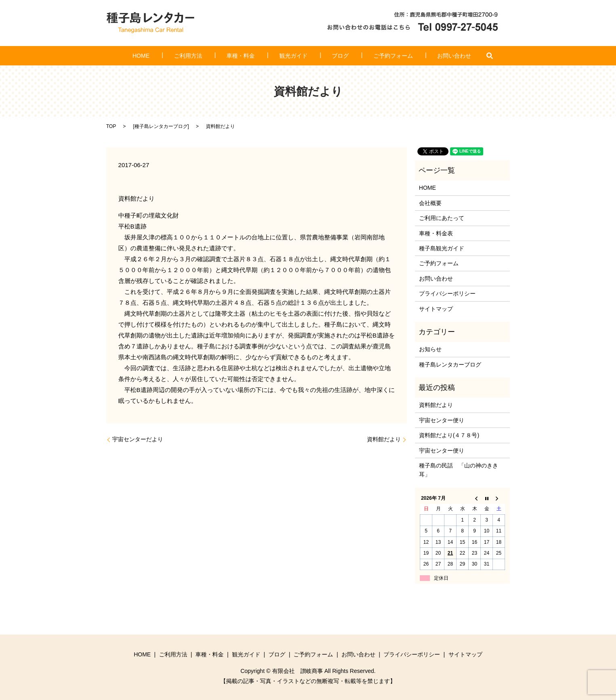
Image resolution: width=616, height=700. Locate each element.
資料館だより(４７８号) (449, 435)
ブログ (330, 56)
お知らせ (430, 349)
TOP (111, 126)
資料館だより (384, 439)
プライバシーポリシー (447, 293)
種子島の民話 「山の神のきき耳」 (459, 470)
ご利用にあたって (442, 218)
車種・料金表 (436, 233)
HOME (174, 56)
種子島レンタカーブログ (161, 126)
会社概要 (430, 203)
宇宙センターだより (138, 439)
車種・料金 (251, 56)
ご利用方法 (210, 56)
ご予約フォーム (371, 56)
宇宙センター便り (442, 420)
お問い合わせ (422, 56)
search (452, 56)
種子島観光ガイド (442, 248)
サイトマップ (436, 309)
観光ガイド (293, 56)
